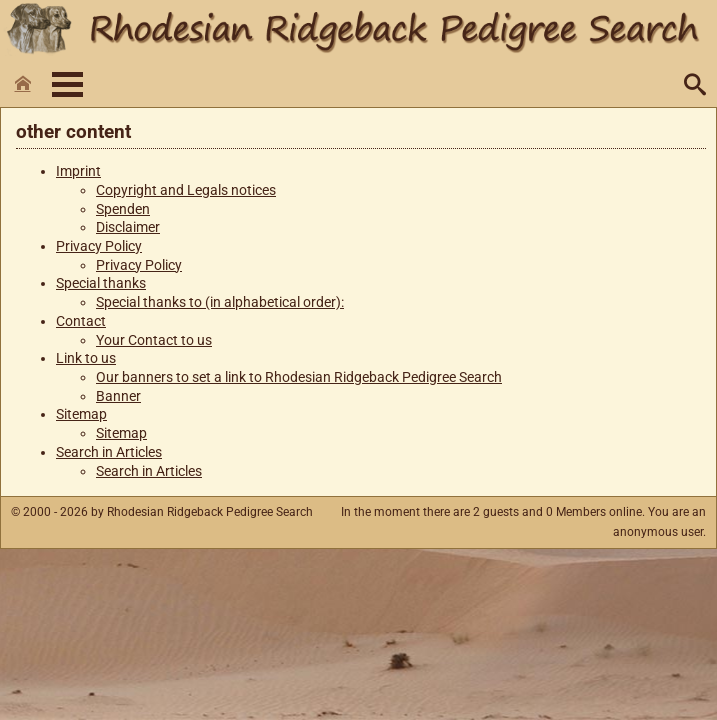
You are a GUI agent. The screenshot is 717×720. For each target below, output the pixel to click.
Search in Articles (109, 452)
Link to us (86, 358)
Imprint (78, 171)
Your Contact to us (154, 340)
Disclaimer (128, 227)
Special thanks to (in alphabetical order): (220, 302)
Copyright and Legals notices (186, 190)
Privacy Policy (99, 246)
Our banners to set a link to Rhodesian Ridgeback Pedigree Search (299, 377)
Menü (67, 84)
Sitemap (81, 414)
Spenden (123, 209)
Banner (118, 396)
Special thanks (101, 283)
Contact (81, 321)
